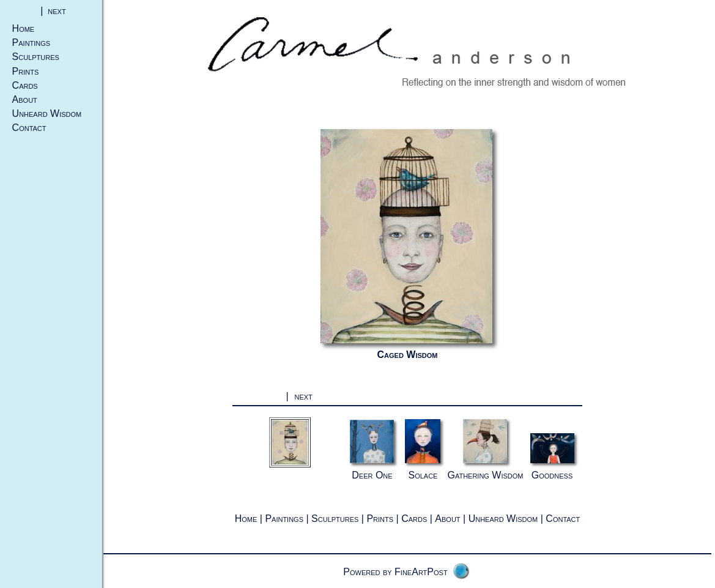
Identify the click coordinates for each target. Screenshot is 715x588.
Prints (26, 71)
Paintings (31, 43)
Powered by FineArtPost (395, 572)
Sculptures (36, 57)
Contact (29, 128)
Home (24, 28)
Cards (25, 85)
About (25, 99)
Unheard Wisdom (47, 114)
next (57, 11)
